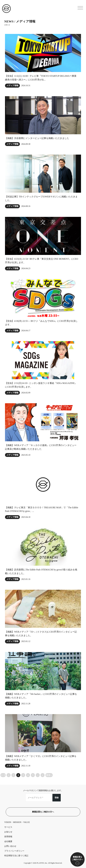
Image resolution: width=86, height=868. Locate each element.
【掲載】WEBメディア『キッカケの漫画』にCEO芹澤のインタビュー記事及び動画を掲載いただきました (41, 447)
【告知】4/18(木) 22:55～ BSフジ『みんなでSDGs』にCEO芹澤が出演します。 (41, 323)
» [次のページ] (43, 775)
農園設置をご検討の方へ (43, 812)
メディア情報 (12, 86)
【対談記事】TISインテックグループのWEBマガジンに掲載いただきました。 (41, 198)
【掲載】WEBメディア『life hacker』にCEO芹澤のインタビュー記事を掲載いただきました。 (41, 696)
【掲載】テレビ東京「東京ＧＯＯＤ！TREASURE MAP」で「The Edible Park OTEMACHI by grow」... (42, 509)
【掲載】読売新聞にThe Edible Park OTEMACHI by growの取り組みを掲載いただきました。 (41, 571)
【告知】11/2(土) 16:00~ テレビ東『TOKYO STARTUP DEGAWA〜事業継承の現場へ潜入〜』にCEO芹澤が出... (41, 78)
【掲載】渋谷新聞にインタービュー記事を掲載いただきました (37, 138)
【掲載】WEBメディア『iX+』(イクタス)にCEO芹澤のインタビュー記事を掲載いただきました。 (41, 634)
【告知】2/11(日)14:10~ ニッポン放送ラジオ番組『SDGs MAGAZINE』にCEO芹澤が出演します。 (41, 385)
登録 (57, 798)
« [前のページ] (9, 775)
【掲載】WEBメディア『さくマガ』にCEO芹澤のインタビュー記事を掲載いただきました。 (41, 758)
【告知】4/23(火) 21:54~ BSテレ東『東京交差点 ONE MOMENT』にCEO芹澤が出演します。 (42, 261)
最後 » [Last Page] (49, 775)
